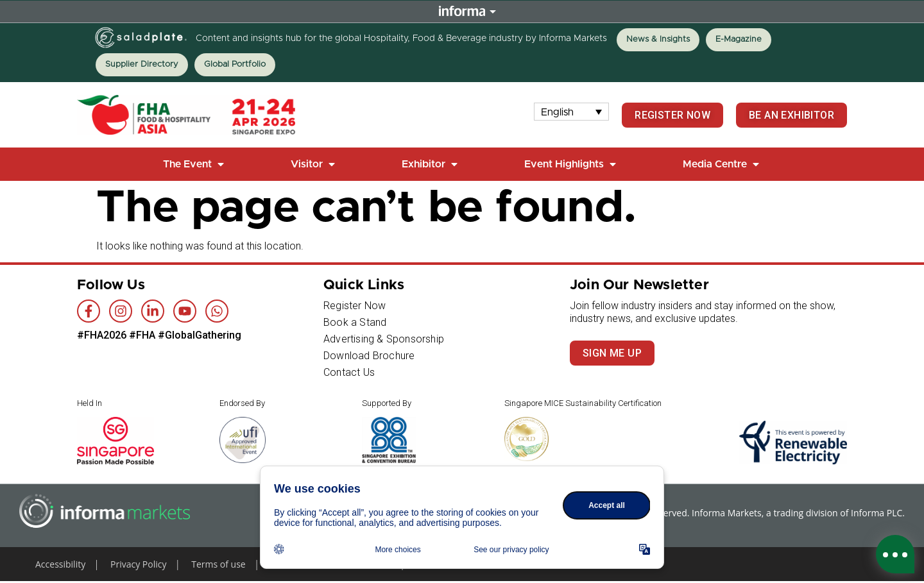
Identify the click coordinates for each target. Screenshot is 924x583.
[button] (195, 164)
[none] (572, 112)
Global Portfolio (235, 64)
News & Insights (658, 39)
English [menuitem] (557, 112)
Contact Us (349, 372)
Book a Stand (355, 322)
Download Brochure (369, 356)
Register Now (355, 306)
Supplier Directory (142, 64)
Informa (462, 12)
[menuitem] (572, 112)
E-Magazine (739, 39)
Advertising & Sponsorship (384, 339)
